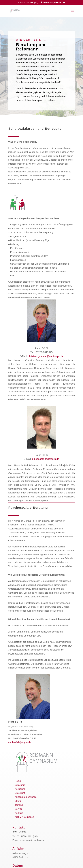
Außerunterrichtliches (26, 797)
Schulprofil (20, 785)
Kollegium (20, 789)
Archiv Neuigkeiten (24, 817)
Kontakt (19, 813)
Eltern (18, 801)
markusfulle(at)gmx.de (20, 742)
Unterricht (20, 793)
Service (19, 809)
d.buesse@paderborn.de (46, 459)
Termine (19, 805)
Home (18, 781)
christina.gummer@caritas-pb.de (46, 356)
